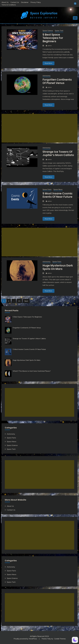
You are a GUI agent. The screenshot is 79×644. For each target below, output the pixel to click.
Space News (58, 189)
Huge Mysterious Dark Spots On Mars (58, 267)
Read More (49, 63)
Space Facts (47, 189)
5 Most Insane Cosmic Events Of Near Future (58, 195)
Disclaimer (25, 2)
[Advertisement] (39, 128)
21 (19, 301)
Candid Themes (60, 639)
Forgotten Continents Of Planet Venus (57, 81)
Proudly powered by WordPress (26, 639)
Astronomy (47, 76)
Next (26, 301)
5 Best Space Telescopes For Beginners (53, 38)
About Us (5, 2)
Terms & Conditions (9, 5)
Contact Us (15, 2)
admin (50, 46)
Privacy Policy (36, 2)
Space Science (48, 31)
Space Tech (59, 31)
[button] (75, 640)
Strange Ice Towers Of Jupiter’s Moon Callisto (58, 153)
